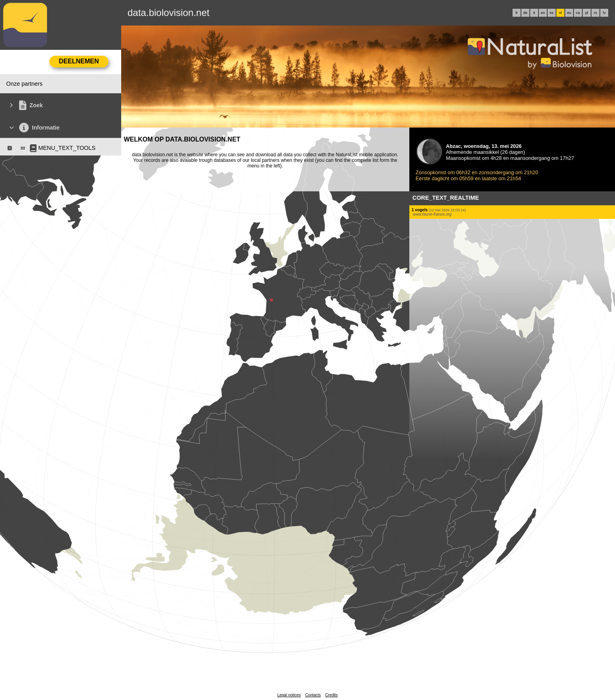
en (543, 13)
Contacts (313, 695)
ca (578, 13)
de (525, 13)
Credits (332, 695)
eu (569, 13)
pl (587, 13)
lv (604, 13)
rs (595, 13)
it (534, 13)
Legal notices (289, 695)
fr (517, 13)
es (552, 13)
